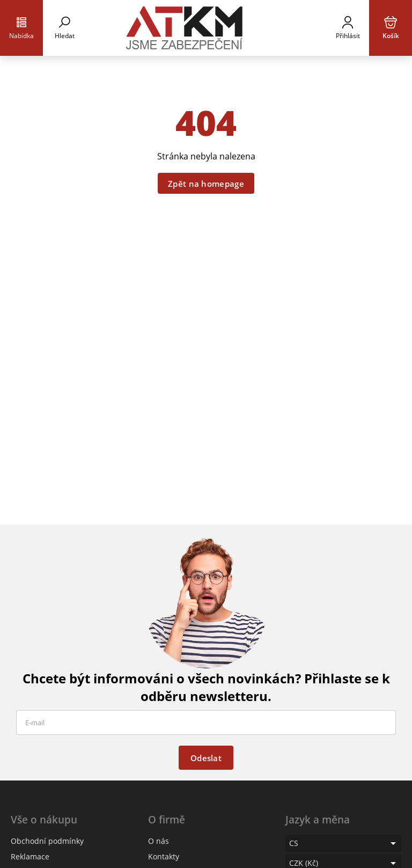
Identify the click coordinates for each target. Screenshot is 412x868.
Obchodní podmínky (47, 841)
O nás (159, 841)
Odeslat (206, 758)
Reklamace (30, 856)
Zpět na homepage (206, 184)
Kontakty (164, 856)
